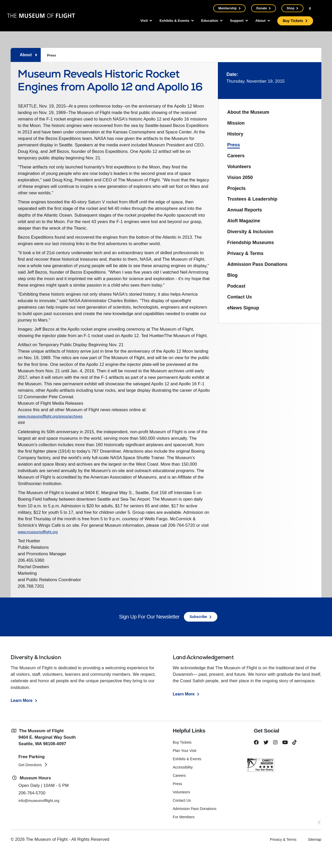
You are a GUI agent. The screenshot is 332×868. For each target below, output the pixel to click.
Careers (236, 156)
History (235, 134)
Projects (236, 188)
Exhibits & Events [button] (163, 21)
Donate (262, 8)
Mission (236, 123)
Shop (290, 8)
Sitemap (313, 858)
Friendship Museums (251, 243)
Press (52, 55)
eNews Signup (243, 308)
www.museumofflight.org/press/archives (57, 432)
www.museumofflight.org (51, 547)
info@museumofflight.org (42, 820)
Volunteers (239, 167)
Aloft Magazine (244, 221)
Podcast (236, 286)
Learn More (22, 719)
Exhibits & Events (189, 778)
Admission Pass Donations (257, 264)
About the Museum (248, 112)
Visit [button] (130, 21)
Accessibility (184, 786)
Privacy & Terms (245, 253)
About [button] (258, 21)
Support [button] (232, 21)
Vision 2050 (240, 177)
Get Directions (32, 784)
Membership (227, 8)
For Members (185, 836)
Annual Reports (245, 210)
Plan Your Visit (186, 770)
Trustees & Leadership (252, 199)
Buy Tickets (292, 21)
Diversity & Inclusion (250, 232)
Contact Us (240, 297)
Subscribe (198, 636)
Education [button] (202, 21)
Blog (232, 275)
